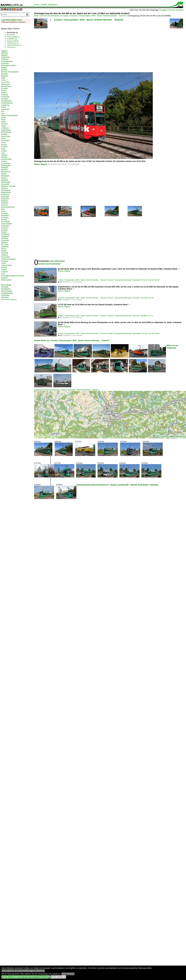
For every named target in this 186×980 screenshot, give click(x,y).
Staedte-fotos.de (13, 43)
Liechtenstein (6, 159)
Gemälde (5, 287)
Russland (5, 217)
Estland (4, 93)
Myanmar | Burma (8, 186)
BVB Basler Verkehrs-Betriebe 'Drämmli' (109, 16)
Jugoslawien (6, 130)
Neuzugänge (6, 285)
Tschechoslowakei (8, 259)
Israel (3, 120)
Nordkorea (5, 195)
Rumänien (5, 215)
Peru (3, 209)
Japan (3, 126)
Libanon (4, 157)
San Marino (6, 222)
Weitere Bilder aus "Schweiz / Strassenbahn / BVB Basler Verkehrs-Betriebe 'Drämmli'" (72, 341)
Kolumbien (5, 140)
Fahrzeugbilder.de (13, 37)
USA (3, 274)
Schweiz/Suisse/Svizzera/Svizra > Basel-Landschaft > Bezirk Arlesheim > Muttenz (66, 390)
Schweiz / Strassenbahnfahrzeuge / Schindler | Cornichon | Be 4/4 (131, 298)
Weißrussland (6, 280)
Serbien (4, 232)
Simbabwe (5, 234)
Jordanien (5, 128)
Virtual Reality (7, 291)
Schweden (5, 226)
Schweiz (74, 16)
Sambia (4, 220)
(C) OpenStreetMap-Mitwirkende (172, 437)
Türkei (3, 263)
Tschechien (5, 257)
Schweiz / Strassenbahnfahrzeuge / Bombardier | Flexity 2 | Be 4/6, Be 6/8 (133, 280)
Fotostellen (5, 295)
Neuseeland (6, 190)
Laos (3, 153)
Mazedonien (6, 172)
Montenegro (6, 182)
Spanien (4, 242)
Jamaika (4, 124)
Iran (3, 113)
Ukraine (4, 267)
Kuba (3, 149)
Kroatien (4, 147)
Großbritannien (7, 103)
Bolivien (4, 70)
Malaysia (5, 168)
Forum (37, 5)
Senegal (4, 230)
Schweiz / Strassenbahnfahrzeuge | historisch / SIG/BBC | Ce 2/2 (130, 316)
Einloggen (163, 10)
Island (3, 118)
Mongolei (5, 180)
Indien (3, 107)
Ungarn (4, 270)
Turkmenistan (6, 265)
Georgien (5, 99)
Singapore (5, 236)
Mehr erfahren (68, 974)
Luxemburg (5, 163)
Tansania (5, 253)
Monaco (4, 178)
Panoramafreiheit (8, 207)
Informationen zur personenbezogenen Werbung (23, 971)
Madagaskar (6, 165)
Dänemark (5, 84)
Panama (4, 205)
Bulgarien (5, 76)
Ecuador (4, 88)
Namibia (4, 188)
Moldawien (5, 176)
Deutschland (6, 86)
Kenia (3, 138)
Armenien (5, 59)
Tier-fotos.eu (11, 47)
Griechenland (6, 101)
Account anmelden (176, 10)
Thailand (4, 255)
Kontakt (44, 5)
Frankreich (5, 97)
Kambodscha (6, 132)
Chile (3, 78)
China (3, 80)
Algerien (4, 55)
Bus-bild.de (11, 35)
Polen (3, 211)
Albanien (5, 53)
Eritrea (4, 91)
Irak (3, 111)
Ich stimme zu (58, 977)
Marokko (4, 170)
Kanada (4, 134)
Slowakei (5, 238)
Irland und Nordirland (9, 116)
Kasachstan (6, 136)
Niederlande (6, 193)
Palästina (5, 203)
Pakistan (4, 201)
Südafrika (5, 247)
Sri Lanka (5, 245)
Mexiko (4, 174)
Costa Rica (5, 82)
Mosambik (5, 184)
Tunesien (5, 261)
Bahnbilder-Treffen (8, 66)
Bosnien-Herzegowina (10, 72)
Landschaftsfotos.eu (14, 45)
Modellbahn (6, 289)
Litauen (4, 161)
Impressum (53, 5)
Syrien (4, 249)
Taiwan (4, 251)
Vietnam (4, 278)
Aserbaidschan (7, 61)
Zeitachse (5, 297)
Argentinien (6, 57)
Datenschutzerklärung (9, 299)
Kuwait (4, 151)
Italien (3, 122)
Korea (3, 143)
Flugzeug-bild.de (13, 41)
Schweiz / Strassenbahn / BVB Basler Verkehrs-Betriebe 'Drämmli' (89, 20)
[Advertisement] (57, 48)
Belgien (4, 68)
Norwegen (5, 197)
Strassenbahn (84, 16)
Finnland (4, 95)
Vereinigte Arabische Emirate (12, 276)
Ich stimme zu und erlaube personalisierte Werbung (26, 977)
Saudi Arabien (7, 224)
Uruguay (4, 272)
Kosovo (4, 145)
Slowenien (5, 240)
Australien (5, 63)
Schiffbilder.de (12, 39)
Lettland (4, 155)
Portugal (4, 213)
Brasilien (4, 74)
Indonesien (5, 109)
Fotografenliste (7, 293)
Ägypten (4, 51)
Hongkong (5, 105)
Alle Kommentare (57, 261)
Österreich (5, 199)
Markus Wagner (41, 164)
